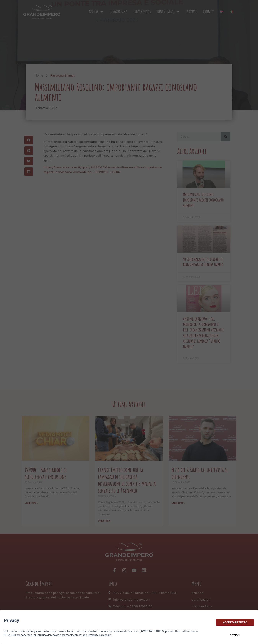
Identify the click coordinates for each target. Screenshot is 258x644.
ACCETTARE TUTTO (235, 622)
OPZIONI (235, 635)
